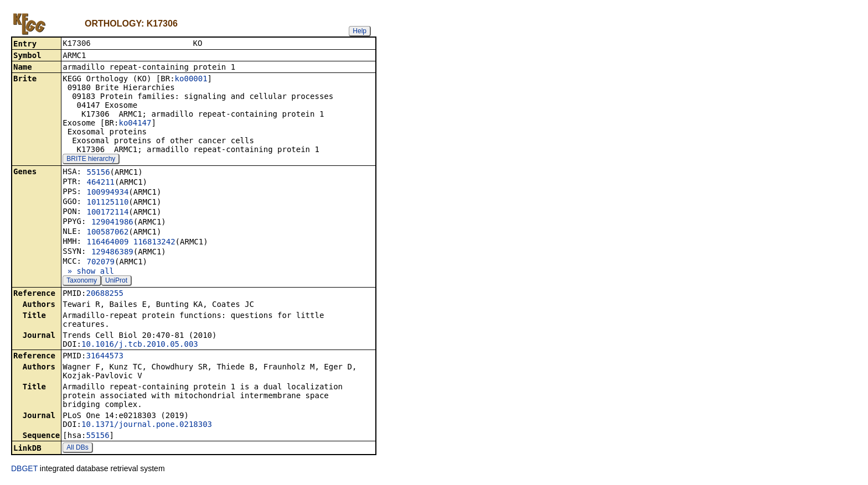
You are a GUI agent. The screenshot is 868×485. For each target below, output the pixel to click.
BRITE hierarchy (91, 160)
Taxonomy (82, 281)
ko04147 (135, 124)
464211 (100, 183)
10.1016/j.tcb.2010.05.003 (140, 345)
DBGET (24, 470)
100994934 (107, 193)
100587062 (107, 233)
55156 (98, 173)
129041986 (112, 223)
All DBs (77, 449)
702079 (100, 263)
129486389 (112, 253)
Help (360, 31)
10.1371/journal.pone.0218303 (147, 425)
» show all (88, 272)
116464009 (107, 243)
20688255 (104, 294)
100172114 (107, 213)
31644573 (104, 357)
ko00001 (191, 80)
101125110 (107, 203)
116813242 (154, 243)
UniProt (116, 281)
